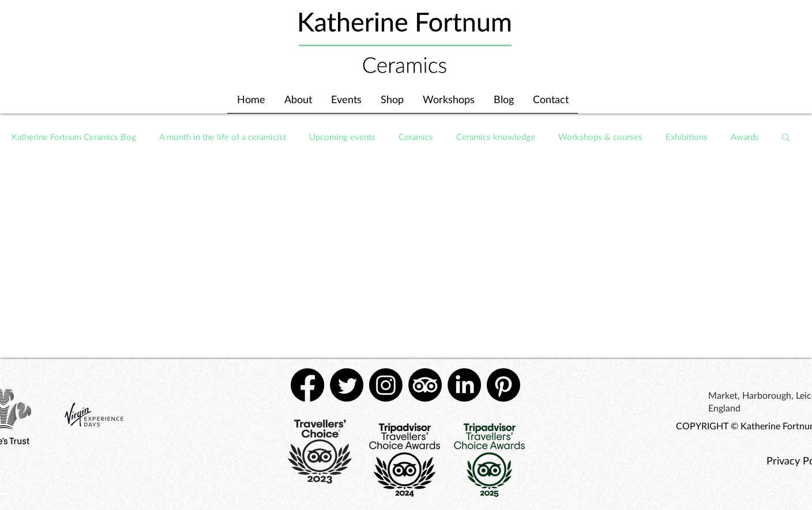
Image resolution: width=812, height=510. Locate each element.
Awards (745, 137)
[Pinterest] (503, 385)
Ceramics (416, 137)
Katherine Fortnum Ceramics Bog (74, 137)
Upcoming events (342, 137)
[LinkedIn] (464, 385)
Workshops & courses (600, 137)
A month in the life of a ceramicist (223, 137)
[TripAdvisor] (425, 385)
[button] (786, 138)
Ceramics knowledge (496, 137)
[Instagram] (386, 385)
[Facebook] (307, 385)
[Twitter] (347, 385)
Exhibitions (687, 137)
